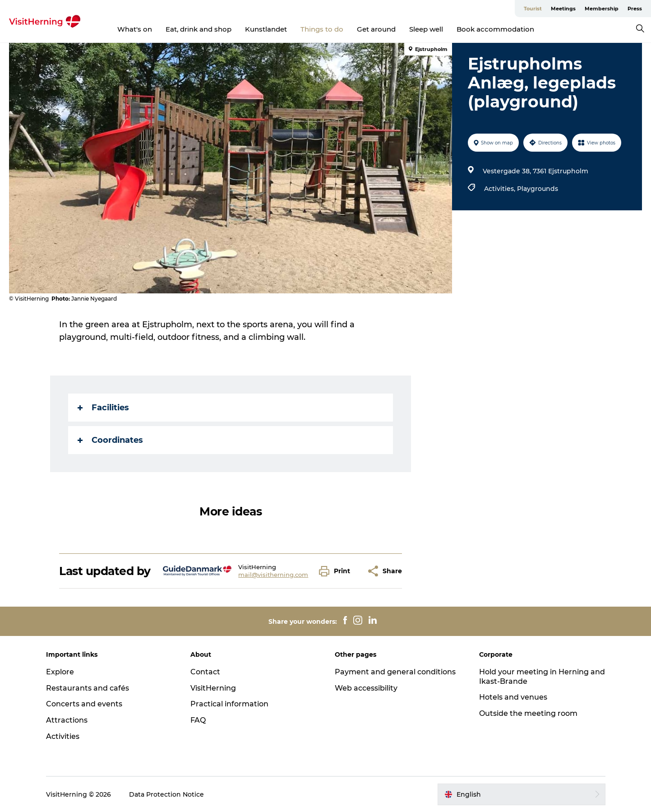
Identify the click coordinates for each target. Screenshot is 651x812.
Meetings (563, 9)
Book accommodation (495, 29)
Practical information (229, 704)
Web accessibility (366, 688)
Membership (602, 9)
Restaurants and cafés (88, 688)
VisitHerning (213, 688)
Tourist (533, 9)
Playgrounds (538, 189)
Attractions (67, 720)
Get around (376, 29)
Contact (205, 672)
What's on (135, 29)
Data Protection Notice (166, 794)
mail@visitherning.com (273, 575)
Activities (63, 736)
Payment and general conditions (395, 672)
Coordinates (110, 440)
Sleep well (426, 29)
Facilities (103, 408)
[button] (337, 571)
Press (635, 9)
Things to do (322, 29)
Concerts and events (84, 704)
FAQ (198, 720)
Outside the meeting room (528, 713)
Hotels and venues (513, 697)
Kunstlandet (266, 29)
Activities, (501, 189)
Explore (60, 672)
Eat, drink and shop (199, 29)
